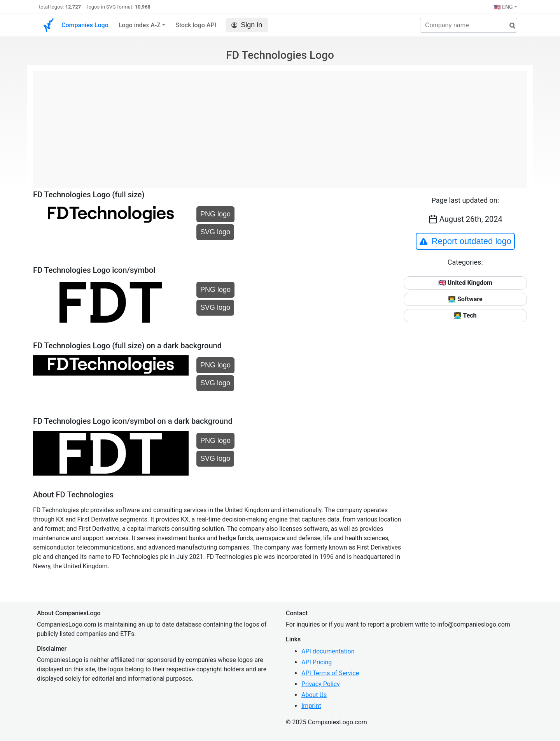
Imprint (311, 706)
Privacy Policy (321, 684)
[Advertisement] (280, 125)
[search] (509, 26)
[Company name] (469, 25)
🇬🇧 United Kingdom (465, 283)
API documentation (328, 651)
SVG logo (215, 232)
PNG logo (215, 214)
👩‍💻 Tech (465, 315)
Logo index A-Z (140, 25)
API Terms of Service (330, 673)
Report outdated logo (465, 241)
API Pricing (317, 662)
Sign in (247, 25)
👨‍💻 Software (465, 299)
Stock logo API (196, 25)
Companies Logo (85, 25)
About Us (314, 695)
